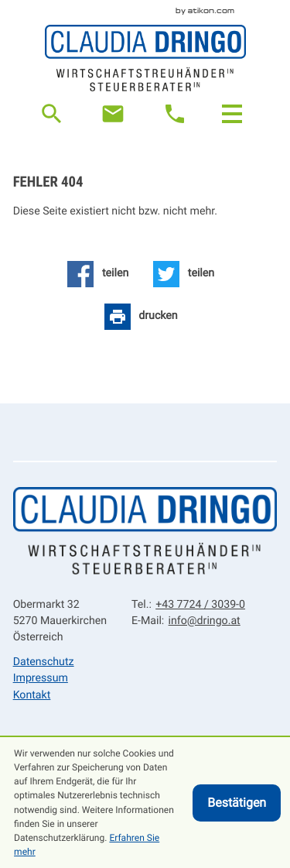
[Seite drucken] (141, 317)
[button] (175, 114)
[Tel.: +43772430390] (198, 605)
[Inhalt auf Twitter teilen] (184, 274)
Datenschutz (44, 662)
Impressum (41, 678)
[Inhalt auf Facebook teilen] (98, 274)
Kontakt (32, 695)
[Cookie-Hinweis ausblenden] (237, 803)
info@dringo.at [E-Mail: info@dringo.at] (205, 621)
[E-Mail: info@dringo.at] (113, 114)
